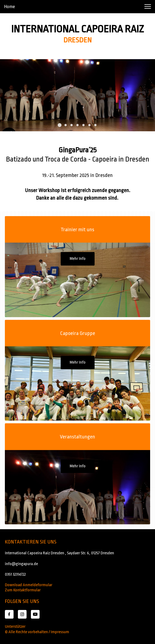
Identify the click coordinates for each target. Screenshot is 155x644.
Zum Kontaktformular (23, 590)
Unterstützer (15, 627)
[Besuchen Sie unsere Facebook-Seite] (9, 614)
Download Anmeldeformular (29, 585)
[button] (148, 6)
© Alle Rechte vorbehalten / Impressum (37, 632)
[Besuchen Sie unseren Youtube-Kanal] (35, 614)
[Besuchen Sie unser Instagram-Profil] (22, 614)
